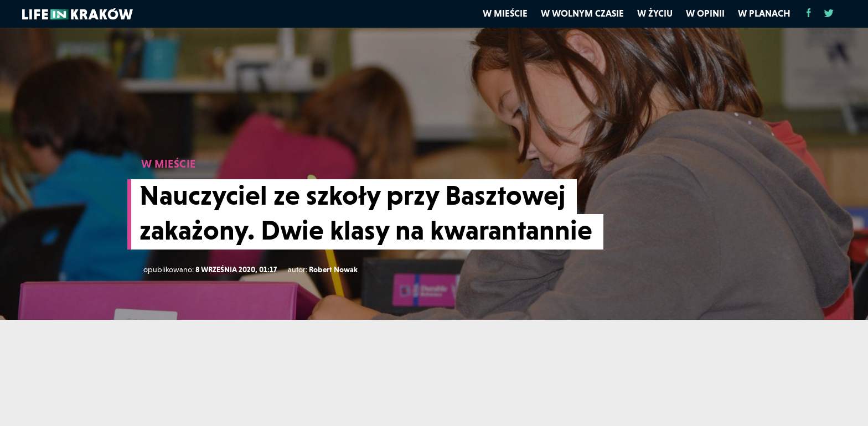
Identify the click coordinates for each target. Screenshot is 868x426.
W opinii (705, 13)
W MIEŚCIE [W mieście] (169, 164)
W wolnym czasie (582, 13)
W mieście (505, 13)
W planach (764, 13)
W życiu (655, 13)
